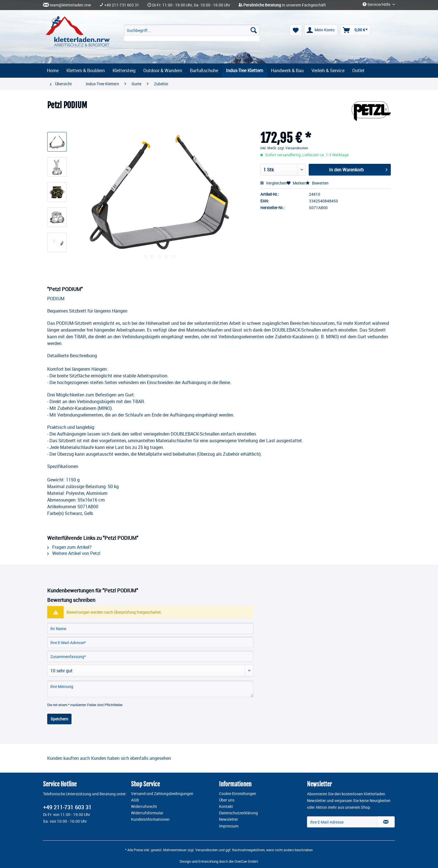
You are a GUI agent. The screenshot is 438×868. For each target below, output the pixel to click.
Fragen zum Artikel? (69, 547)
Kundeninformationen (150, 819)
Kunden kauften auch (69, 758)
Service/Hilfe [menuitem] (377, 4)
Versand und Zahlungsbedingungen (162, 794)
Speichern (59, 719)
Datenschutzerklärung (238, 813)
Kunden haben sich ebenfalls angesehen (131, 758)
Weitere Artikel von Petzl (74, 553)
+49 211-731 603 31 (122, 5)
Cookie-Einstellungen (238, 794)
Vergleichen (273, 183)
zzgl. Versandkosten (293, 148)
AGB (135, 800)
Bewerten (317, 183)
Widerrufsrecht (144, 806)
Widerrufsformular (147, 813)
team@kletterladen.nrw (70, 5)
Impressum (229, 826)
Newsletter (228, 819)
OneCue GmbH (246, 861)
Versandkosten (207, 850)
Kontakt (226, 806)
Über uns (227, 800)
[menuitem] (192, 33)
